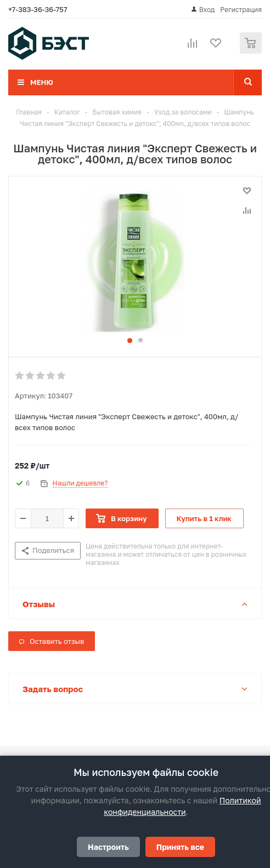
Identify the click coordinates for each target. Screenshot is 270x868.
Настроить (108, 847)
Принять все (180, 847)
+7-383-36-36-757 (38, 9)
